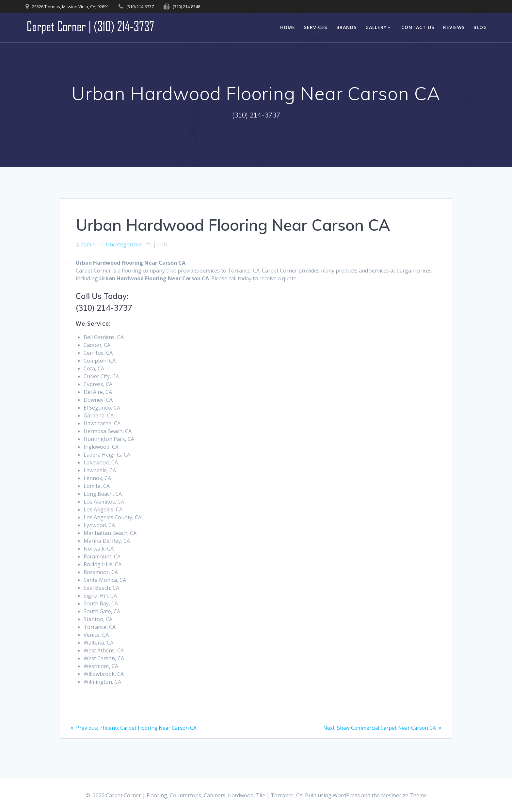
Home (288, 27)
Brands (346, 27)
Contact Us (418, 27)
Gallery (376, 27)
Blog (480, 27)
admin (88, 244)
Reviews (454, 27)
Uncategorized (124, 244)
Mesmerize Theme (404, 795)
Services (316, 27)
